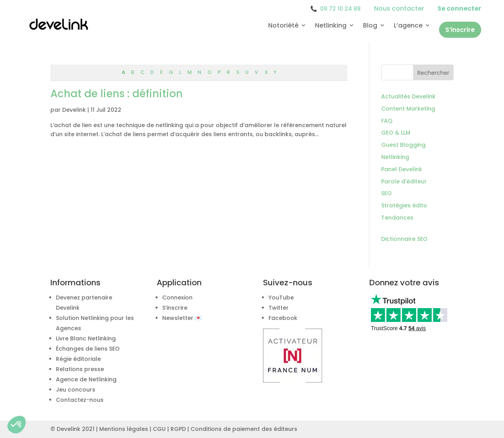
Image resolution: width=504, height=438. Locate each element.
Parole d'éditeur (404, 181)
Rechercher (433, 73)
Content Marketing (408, 109)
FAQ (387, 121)
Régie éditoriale (78, 359)
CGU (159, 429)
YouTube (281, 298)
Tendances (397, 218)
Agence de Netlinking (86, 379)
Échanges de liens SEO (88, 349)
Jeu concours (76, 390)
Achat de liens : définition (117, 94)
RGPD (178, 429)
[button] (17, 425)
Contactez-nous (80, 400)
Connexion (177, 298)
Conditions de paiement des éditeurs (244, 429)
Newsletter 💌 (182, 318)
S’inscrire (460, 30)
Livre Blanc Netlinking (86, 338)
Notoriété (283, 26)
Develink (74, 110)
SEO (386, 193)
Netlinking (331, 26)
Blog (370, 26)
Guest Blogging (403, 145)
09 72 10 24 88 (335, 9)
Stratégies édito (404, 205)
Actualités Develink (408, 96)
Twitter (279, 308)
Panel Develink (402, 169)
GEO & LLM (396, 133)
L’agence (408, 26)
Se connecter (459, 8)
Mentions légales (124, 429)
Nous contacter (399, 8)
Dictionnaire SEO (404, 239)
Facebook (283, 318)
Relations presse (80, 369)
